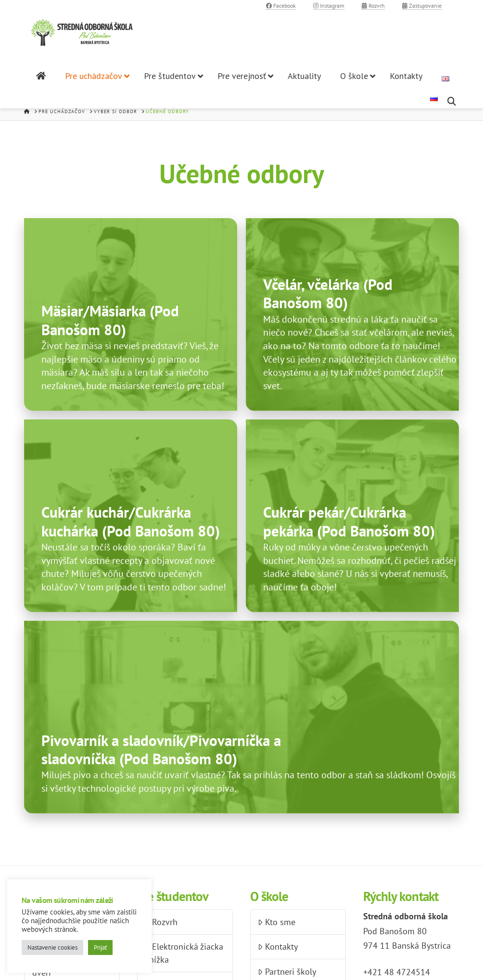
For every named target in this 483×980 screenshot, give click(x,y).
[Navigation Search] (453, 101)
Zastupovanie (422, 6)
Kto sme (276, 922)
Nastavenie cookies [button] (52, 947)
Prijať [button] (100, 947)
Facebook (281, 6)
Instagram (329, 6)
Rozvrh (373, 6)
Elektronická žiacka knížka (184, 953)
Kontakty (278, 947)
